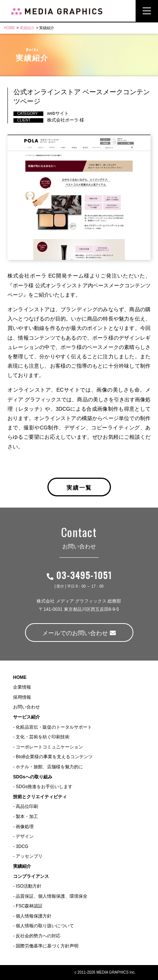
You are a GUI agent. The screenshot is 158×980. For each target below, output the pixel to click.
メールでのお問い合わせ (79, 633)
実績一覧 (79, 487)
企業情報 (22, 687)
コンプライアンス (31, 876)
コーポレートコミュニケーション (49, 747)
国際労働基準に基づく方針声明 (47, 946)
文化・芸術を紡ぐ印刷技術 (43, 737)
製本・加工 (27, 817)
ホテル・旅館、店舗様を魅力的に (49, 767)
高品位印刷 (27, 806)
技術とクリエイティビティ (40, 797)
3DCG (22, 846)
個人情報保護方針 (34, 916)
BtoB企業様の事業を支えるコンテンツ (54, 757)
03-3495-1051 (79, 575)
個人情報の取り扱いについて (45, 926)
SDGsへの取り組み (33, 777)
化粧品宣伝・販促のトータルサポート (54, 727)
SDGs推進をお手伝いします (44, 787)
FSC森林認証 (29, 906)
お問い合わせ (27, 707)
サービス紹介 (27, 717)
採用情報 (22, 697)
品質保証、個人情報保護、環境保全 (52, 896)
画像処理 (25, 827)
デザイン (25, 836)
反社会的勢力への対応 (38, 936)
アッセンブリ (29, 856)
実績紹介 (27, 28)
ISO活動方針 (29, 886)
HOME (9, 28)
